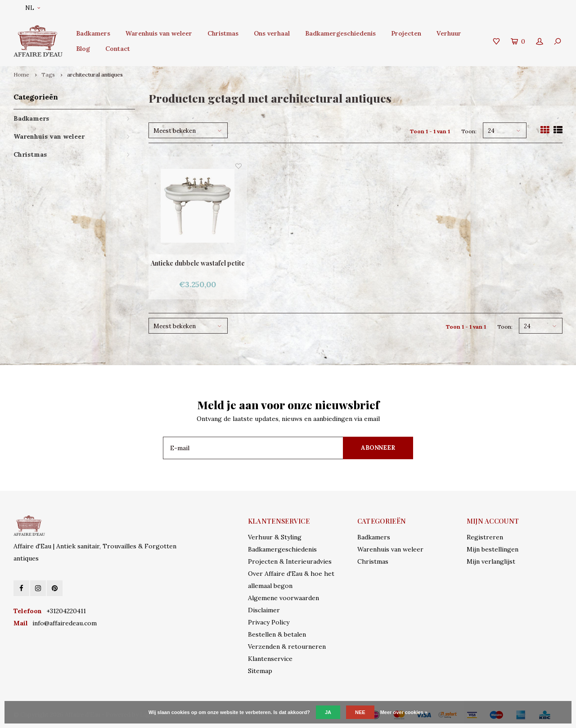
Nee (360, 712)
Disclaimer (264, 610)
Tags (48, 75)
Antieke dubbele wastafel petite (198, 263)
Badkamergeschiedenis (340, 33)
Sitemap (260, 671)
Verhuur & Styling (275, 537)
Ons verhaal (272, 33)
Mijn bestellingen (493, 549)
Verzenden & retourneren (287, 647)
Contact (118, 49)
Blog (83, 49)
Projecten (406, 33)
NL (33, 8)
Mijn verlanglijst (491, 561)
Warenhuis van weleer (159, 33)
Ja (328, 712)
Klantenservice (270, 659)
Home (21, 75)
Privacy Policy (269, 622)
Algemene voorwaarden (283, 598)
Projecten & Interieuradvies (290, 561)
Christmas (223, 33)
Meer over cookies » (404, 712)
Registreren (485, 537)
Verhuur (449, 33)
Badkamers (93, 33)
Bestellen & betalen (277, 634)
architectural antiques (95, 75)
